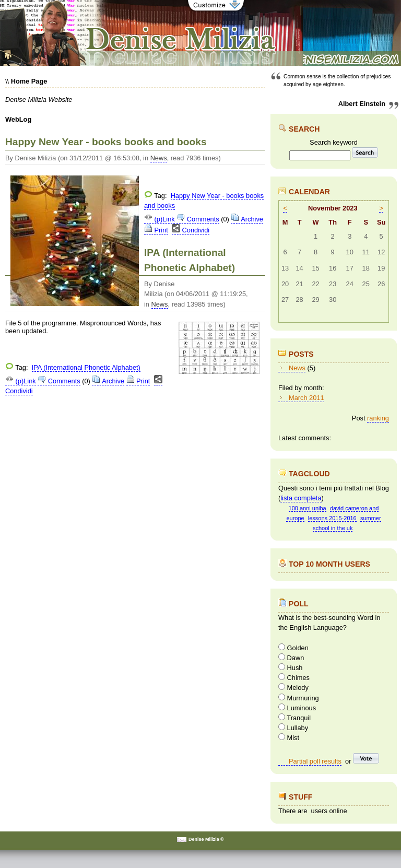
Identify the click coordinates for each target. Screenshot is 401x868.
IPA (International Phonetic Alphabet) (86, 367)
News (159, 158)
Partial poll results (315, 761)
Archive (247, 219)
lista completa (301, 498)
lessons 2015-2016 (332, 518)
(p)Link (160, 219)
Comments (198, 219)
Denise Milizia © (206, 839)
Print (156, 230)
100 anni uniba (308, 508)
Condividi (191, 230)
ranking (378, 418)
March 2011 (306, 398)
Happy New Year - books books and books (106, 142)
